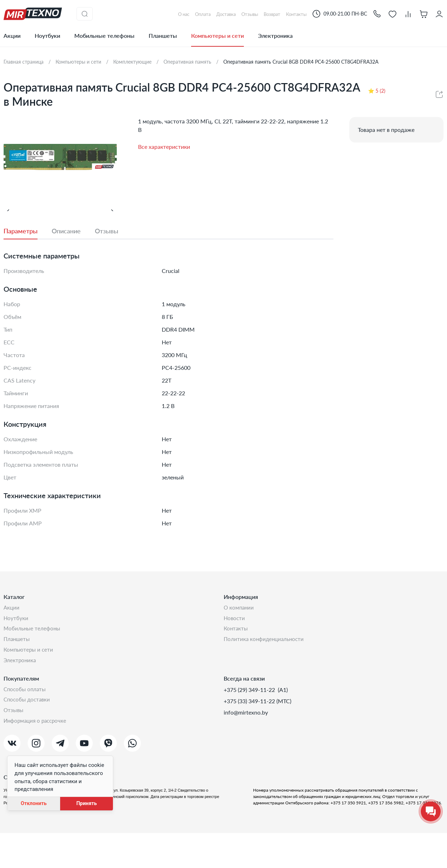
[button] (377, 14)
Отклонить (33, 803)
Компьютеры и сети (217, 36)
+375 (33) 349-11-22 (250, 733)
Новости (235, 646)
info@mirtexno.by (246, 744)
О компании (239, 635)
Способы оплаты (26, 721)
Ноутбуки (47, 36)
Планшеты (163, 36)
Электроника (275, 36)
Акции (12, 36)
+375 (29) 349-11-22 (250, 721)
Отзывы (14, 744)
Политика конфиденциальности (265, 669)
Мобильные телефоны (104, 36)
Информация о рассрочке (37, 755)
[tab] (28, 258)
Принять (87, 803)
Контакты (236, 658)
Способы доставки (28, 733)
